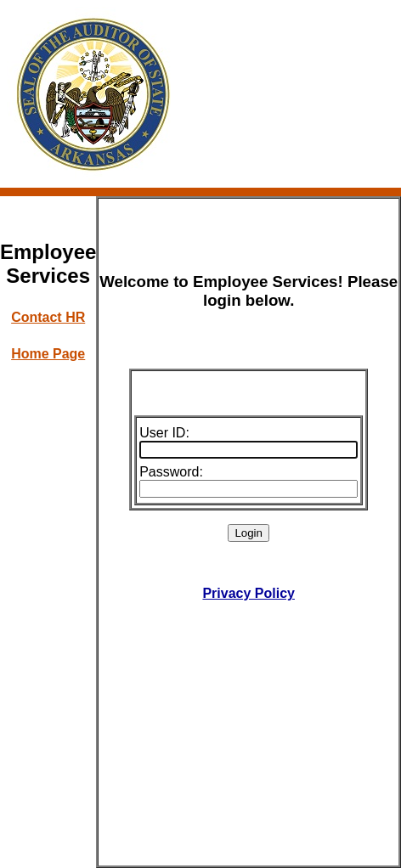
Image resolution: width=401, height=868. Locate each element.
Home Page (48, 354)
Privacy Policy (249, 593)
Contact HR (48, 317)
